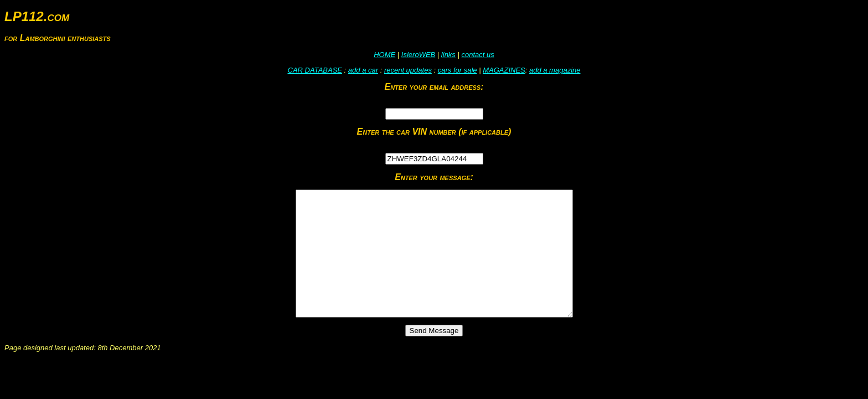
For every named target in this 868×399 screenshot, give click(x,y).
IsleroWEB (418, 55)
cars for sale (458, 70)
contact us (477, 55)
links (448, 55)
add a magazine (555, 70)
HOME (384, 55)
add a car (363, 70)
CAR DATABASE (315, 70)
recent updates (408, 70)
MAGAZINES (504, 70)
